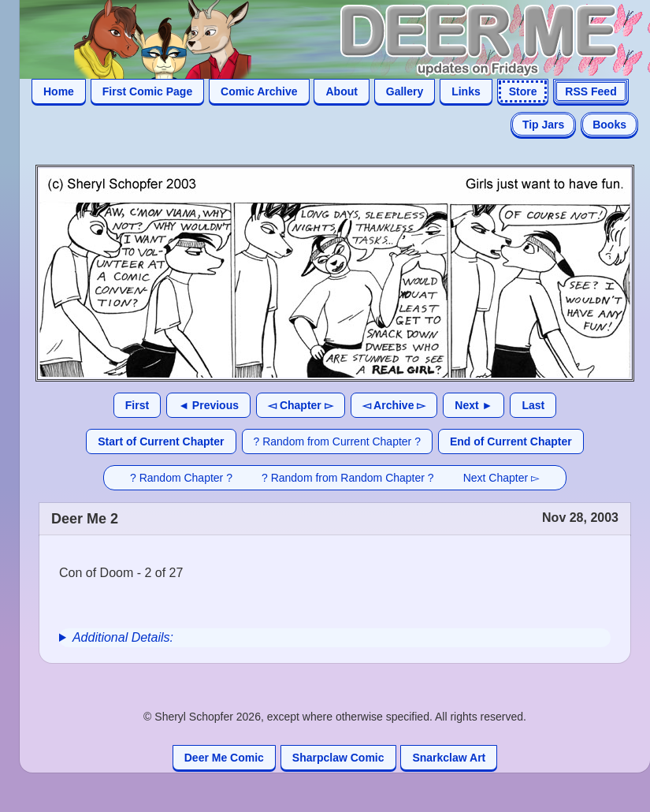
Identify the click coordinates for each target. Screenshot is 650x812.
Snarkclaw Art (449, 758)
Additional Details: (123, 637)
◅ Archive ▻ (394, 405)
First (137, 405)
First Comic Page (147, 91)
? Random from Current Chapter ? (337, 441)
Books (609, 125)
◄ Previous (208, 405)
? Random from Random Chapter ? (348, 478)
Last (533, 405)
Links (466, 91)
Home (59, 91)
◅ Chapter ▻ (301, 405)
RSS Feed (591, 91)
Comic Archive (259, 91)
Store (523, 91)
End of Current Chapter (511, 441)
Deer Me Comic (224, 758)
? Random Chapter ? (181, 478)
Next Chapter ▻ (501, 478)
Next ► (474, 405)
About (341, 91)
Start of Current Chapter (161, 441)
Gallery (405, 91)
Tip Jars (543, 125)
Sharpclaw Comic (338, 758)
